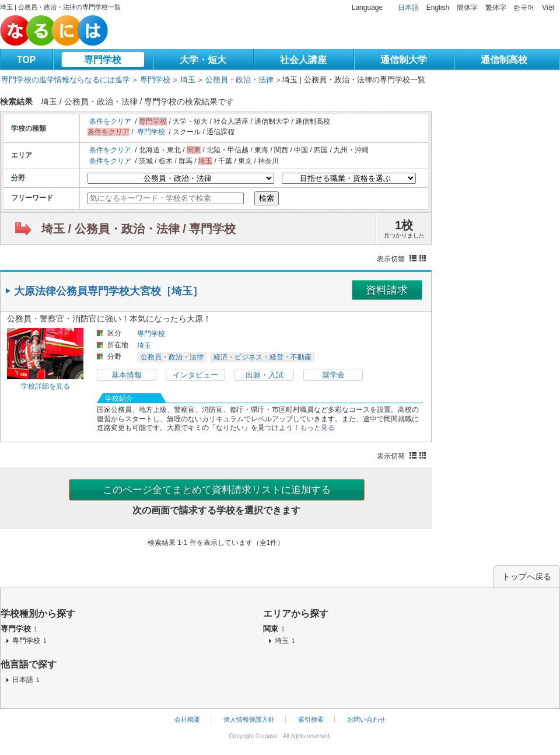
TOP (27, 60)
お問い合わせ (366, 719)
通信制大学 (404, 60)
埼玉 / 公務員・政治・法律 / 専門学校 (139, 229)
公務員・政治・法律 (239, 80)
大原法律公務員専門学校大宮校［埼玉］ (108, 291)
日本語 (408, 8)
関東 (274, 629)
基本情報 (127, 375)
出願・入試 (265, 375)
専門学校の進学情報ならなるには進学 (66, 80)
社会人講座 (303, 60)
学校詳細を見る (45, 386)
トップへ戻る (527, 576)
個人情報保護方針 (249, 719)
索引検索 (311, 719)
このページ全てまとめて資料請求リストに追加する (217, 490)
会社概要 (187, 719)
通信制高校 (504, 60)
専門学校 (103, 60)
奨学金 (333, 375)
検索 (267, 198)
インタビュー (195, 375)
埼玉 (188, 80)
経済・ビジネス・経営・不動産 (262, 357)
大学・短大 (203, 60)
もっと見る (317, 428)
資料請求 (387, 290)
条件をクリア (110, 121)
